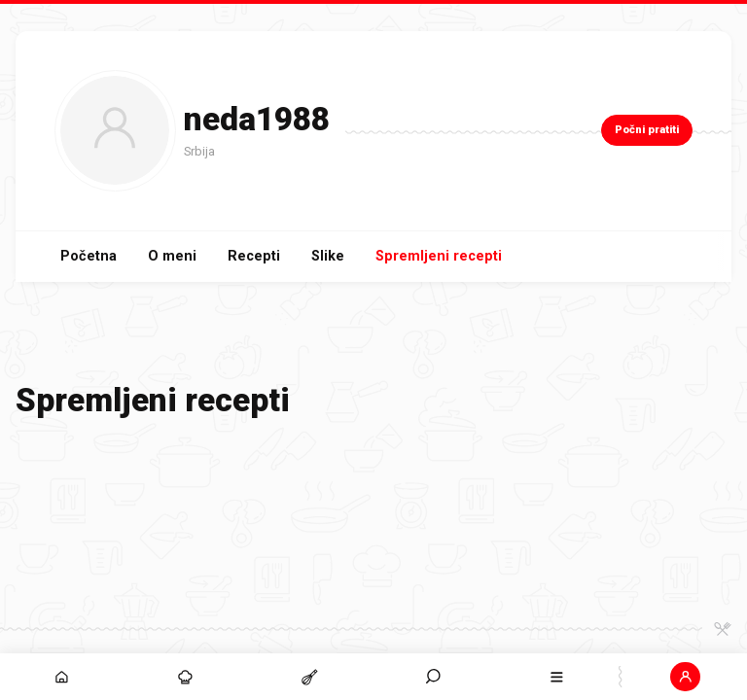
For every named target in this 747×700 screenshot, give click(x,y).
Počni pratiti (647, 130)
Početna (89, 256)
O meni (172, 256)
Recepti (254, 256)
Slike (328, 256)
